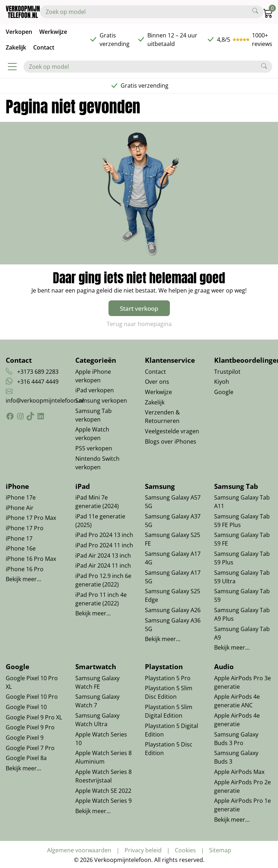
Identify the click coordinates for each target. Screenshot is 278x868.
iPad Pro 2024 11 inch (104, 545)
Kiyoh (222, 382)
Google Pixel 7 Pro (30, 748)
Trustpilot (227, 372)
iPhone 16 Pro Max (31, 559)
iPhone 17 (19, 538)
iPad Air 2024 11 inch (103, 565)
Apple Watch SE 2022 (103, 791)
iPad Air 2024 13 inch (103, 556)
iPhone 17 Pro (25, 528)
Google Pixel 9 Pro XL (34, 717)
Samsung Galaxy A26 (173, 610)
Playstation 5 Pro (168, 678)
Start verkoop (139, 308)
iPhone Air (20, 508)
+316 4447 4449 (38, 382)
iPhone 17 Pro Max (31, 518)
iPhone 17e (21, 497)
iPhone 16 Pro (25, 569)
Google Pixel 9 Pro (30, 727)
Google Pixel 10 (26, 707)
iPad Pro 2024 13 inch (104, 535)
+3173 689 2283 (38, 372)
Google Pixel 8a (26, 758)
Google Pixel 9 (25, 738)
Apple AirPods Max (239, 772)
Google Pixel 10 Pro (32, 697)
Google (224, 392)
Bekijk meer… (23, 579)
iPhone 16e (21, 548)
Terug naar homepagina (139, 324)
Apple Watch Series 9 (103, 801)
